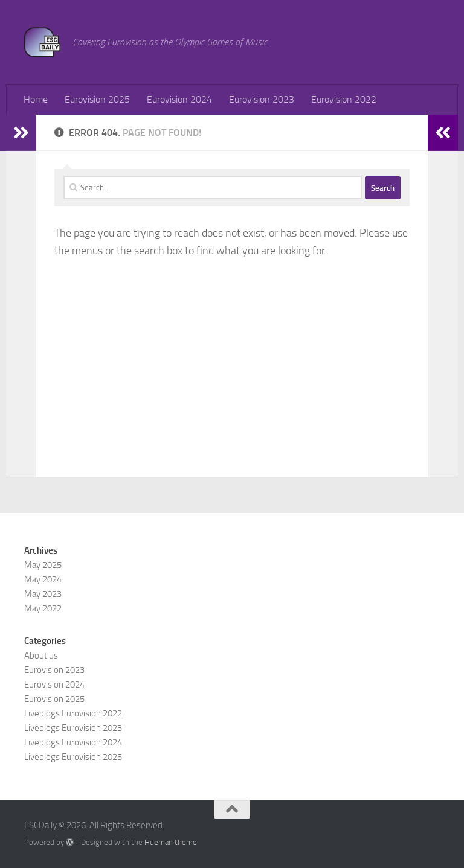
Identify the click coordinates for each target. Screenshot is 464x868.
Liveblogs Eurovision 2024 (73, 742)
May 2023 (43, 594)
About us (41, 656)
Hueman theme (171, 842)
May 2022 (43, 608)
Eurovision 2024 (179, 99)
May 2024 (43, 579)
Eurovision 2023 (262, 99)
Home (36, 99)
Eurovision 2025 (97, 99)
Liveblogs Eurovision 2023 (73, 728)
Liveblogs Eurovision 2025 (73, 757)
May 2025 (43, 565)
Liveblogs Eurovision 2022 (73, 713)
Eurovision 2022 (344, 99)
